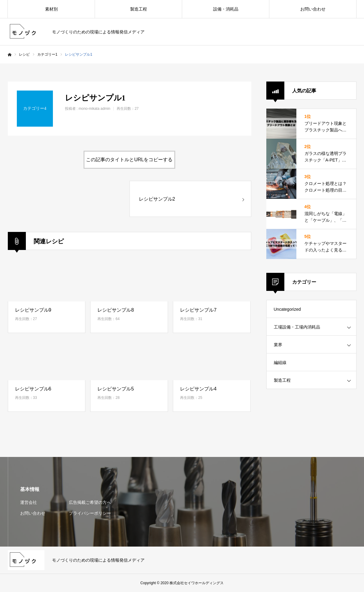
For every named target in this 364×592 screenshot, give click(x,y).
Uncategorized (287, 309)
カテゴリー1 (47, 54)
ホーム (10, 55)
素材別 (51, 9)
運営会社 (29, 502)
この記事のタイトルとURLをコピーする (129, 160)
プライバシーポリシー (90, 513)
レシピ (24, 54)
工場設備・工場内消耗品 (297, 327)
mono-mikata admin (95, 109)
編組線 (280, 362)
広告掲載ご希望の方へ (90, 502)
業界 (278, 345)
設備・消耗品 (226, 9)
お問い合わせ (313, 9)
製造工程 (139, 9)
